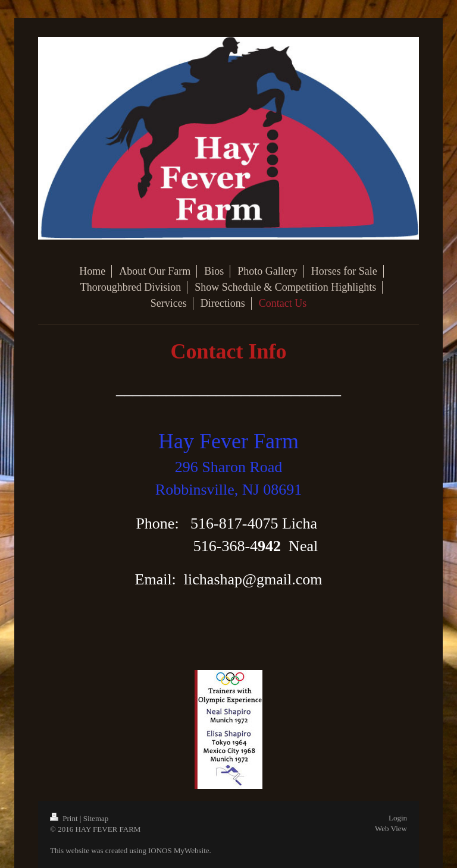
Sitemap (96, 818)
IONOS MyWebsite (179, 850)
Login (398, 818)
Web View (391, 828)
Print (65, 818)
